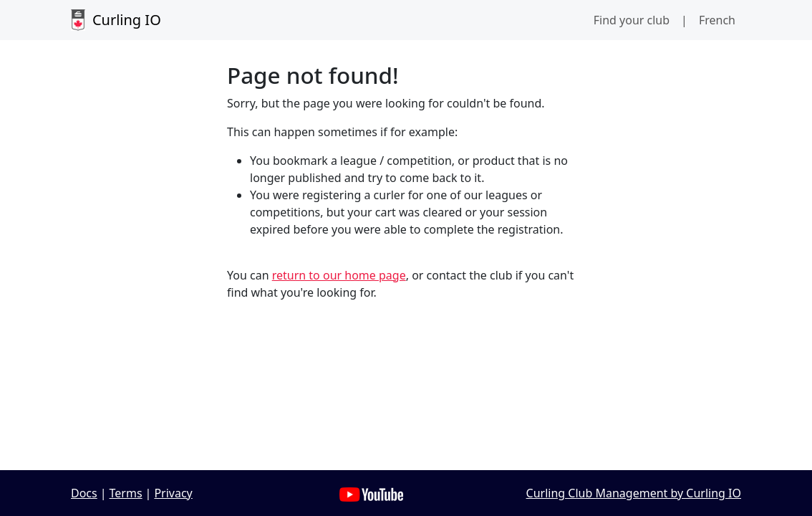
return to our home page (339, 275)
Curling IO (116, 20)
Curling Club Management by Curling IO (634, 493)
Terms (126, 493)
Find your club (632, 20)
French (717, 20)
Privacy (173, 493)
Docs (84, 493)
